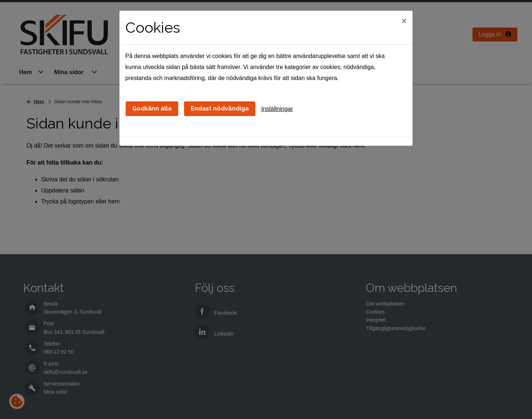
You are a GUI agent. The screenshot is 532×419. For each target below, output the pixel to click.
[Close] (404, 21)
